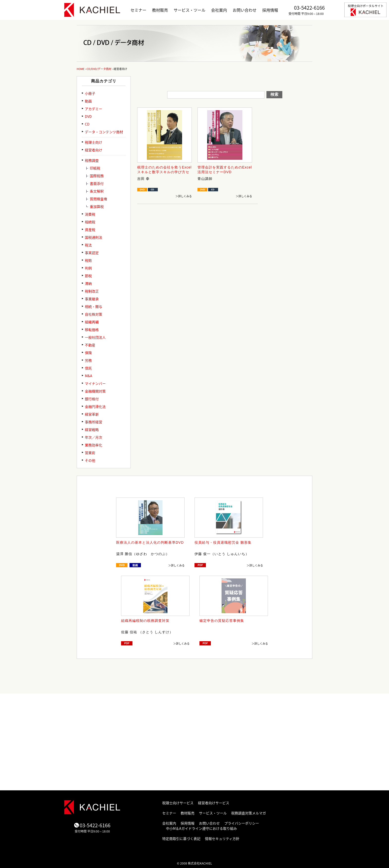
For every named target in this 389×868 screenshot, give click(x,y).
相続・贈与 (94, 306)
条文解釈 (97, 191)
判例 (88, 268)
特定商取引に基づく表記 (181, 838)
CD (87, 124)
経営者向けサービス (214, 803)
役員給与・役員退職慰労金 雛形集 (223, 542)
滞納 (88, 283)
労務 (88, 360)
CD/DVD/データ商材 (99, 69)
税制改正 (92, 291)
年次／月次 (94, 437)
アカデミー (94, 109)
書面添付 (97, 183)
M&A (89, 376)
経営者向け (94, 150)
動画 (88, 101)
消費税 (90, 214)
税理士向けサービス (178, 803)
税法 (88, 245)
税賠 (88, 260)
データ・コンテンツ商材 (104, 132)
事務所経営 (94, 422)
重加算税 (97, 206)
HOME (81, 69)
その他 (90, 460)
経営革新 (92, 414)
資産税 (90, 230)
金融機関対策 (95, 391)
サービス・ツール (190, 10)
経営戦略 (92, 430)
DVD (88, 116)
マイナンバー (95, 383)
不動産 (90, 345)
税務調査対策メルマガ (249, 813)
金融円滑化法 (95, 406)
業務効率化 (94, 445)
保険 (88, 353)
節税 (88, 276)
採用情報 (270, 10)
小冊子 (90, 93)
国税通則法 (94, 237)
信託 (88, 368)
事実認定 (92, 253)
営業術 (90, 453)
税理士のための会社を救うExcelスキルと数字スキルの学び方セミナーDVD (164, 172)
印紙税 (95, 168)
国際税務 (97, 176)
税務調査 (92, 160)
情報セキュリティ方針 (222, 838)
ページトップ (281, 689)
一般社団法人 (95, 337)
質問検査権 (98, 199)
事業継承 (92, 299)
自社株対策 (94, 314)
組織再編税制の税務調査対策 (145, 621)
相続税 (90, 222)
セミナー (138, 10)
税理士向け (94, 142)
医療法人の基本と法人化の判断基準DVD (150, 542)
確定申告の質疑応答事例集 (222, 621)
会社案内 (219, 10)
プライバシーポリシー (242, 823)
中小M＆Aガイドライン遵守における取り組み (201, 828)
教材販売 (160, 10)
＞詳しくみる (184, 196)
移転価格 (92, 330)
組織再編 (92, 322)
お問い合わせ (245, 10)
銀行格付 (92, 399)
